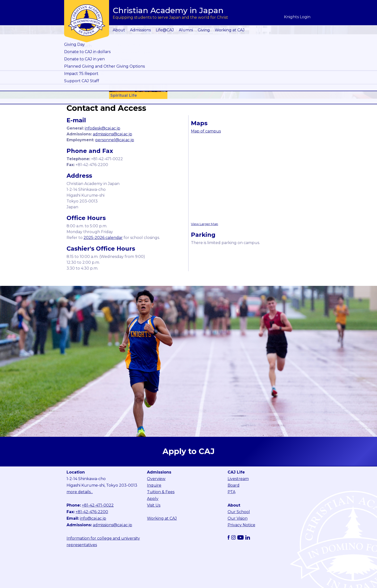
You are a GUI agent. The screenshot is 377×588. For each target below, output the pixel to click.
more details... (80, 492)
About (119, 30)
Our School (239, 512)
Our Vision (238, 518)
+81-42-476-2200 (92, 512)
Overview (156, 479)
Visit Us (154, 505)
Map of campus (206, 131)
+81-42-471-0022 (98, 505)
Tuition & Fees (161, 492)
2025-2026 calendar (103, 238)
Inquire (154, 485)
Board (234, 485)
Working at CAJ (230, 30)
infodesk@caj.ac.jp (103, 128)
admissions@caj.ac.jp (112, 134)
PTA (231, 492)
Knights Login (297, 17)
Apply (153, 499)
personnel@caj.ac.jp (115, 140)
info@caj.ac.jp (93, 518)
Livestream (238, 479)
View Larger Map (205, 224)
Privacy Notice (241, 525)
